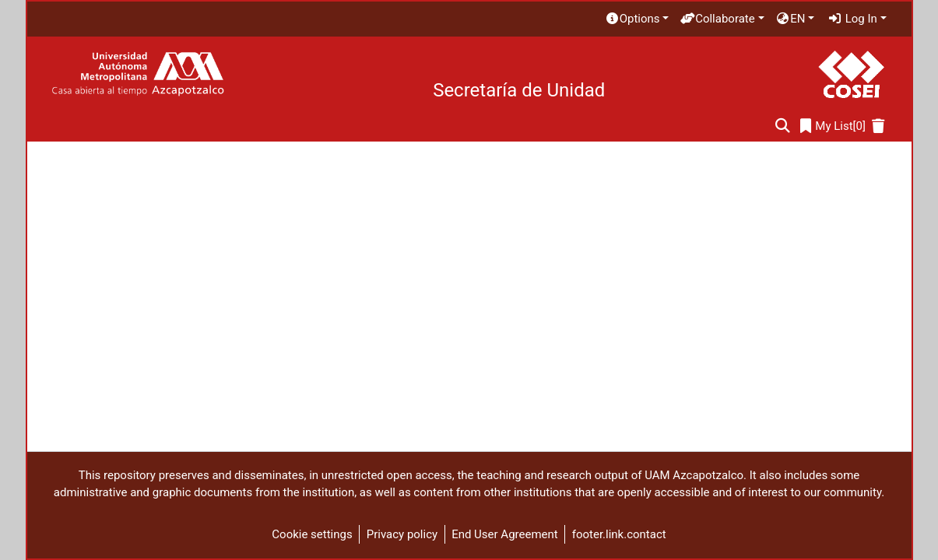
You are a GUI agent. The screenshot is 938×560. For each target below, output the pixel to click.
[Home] (137, 74)
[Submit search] (783, 126)
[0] (833, 126)
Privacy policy (402, 534)
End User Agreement (505, 534)
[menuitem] (637, 19)
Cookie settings (312, 534)
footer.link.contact (619, 534)
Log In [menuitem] (852, 19)
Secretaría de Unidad (519, 90)
